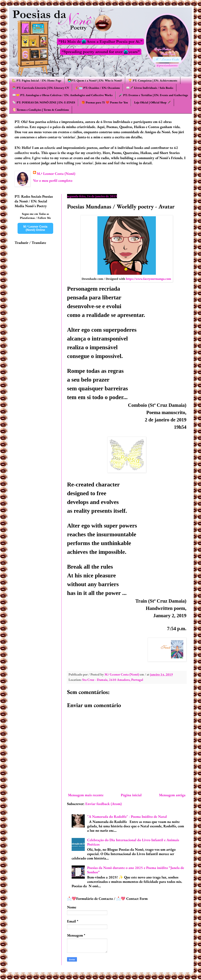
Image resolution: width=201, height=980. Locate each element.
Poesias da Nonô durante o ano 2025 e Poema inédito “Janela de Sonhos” (136, 870)
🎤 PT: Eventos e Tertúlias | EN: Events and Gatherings (153, 95)
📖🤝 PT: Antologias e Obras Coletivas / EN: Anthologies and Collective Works (62, 95)
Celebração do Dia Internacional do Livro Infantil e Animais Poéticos (133, 842)
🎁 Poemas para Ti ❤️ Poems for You (105, 102)
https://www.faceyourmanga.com (149, 279)
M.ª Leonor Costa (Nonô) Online (35, 228)
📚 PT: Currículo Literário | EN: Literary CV (41, 88)
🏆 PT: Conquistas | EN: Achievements (153, 80)
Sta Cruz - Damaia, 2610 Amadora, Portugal (113, 680)
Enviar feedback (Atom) (104, 804)
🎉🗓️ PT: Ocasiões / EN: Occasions (98, 88)
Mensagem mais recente (86, 795)
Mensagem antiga (172, 795)
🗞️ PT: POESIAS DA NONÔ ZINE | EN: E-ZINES (44, 102)
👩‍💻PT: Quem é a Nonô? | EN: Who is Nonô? (95, 80)
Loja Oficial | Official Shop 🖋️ (152, 102)
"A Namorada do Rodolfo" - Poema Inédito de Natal (127, 817)
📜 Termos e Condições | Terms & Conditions (41, 110)
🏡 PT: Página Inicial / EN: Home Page (37, 80)
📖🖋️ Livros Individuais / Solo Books (150, 88)
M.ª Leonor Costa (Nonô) (56, 174)
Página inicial (131, 795)
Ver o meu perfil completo (53, 180)
